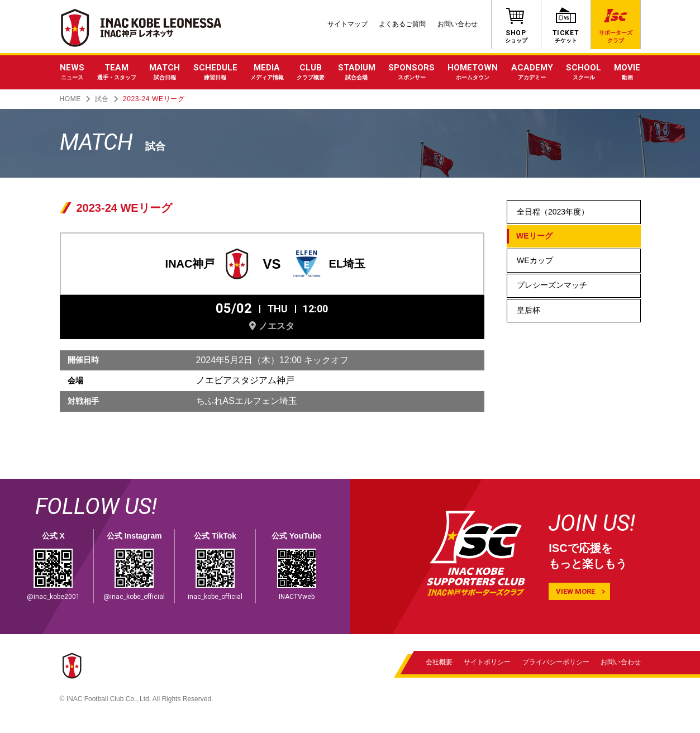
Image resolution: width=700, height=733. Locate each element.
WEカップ (535, 260)
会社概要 (439, 662)
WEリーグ (534, 236)
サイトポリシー (488, 662)
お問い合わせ (458, 24)
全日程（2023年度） (553, 212)
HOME (70, 99)
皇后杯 (528, 310)
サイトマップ (347, 24)
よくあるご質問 (402, 24)
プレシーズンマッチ (552, 285)
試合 (102, 99)
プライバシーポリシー (556, 662)
